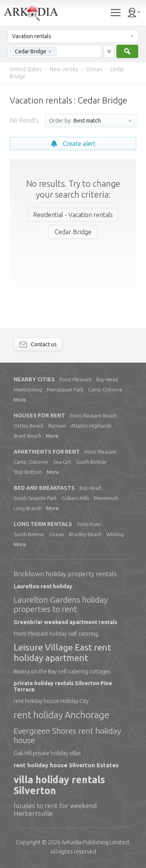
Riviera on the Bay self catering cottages (62, 672)
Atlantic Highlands (91, 426)
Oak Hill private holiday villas (47, 753)
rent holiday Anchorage (62, 715)
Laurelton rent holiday (43, 586)
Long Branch (28, 508)
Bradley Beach (85, 534)
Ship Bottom (28, 472)
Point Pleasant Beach (93, 416)
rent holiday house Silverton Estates (66, 765)
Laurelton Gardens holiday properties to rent (61, 604)
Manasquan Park (65, 389)
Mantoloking (28, 389)
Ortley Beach (29, 426)
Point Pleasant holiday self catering (56, 634)
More (20, 400)
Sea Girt (62, 462)
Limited (95, 842)
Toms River (89, 524)
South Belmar (91, 462)
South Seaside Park (35, 498)
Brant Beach (27, 436)
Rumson (57, 426)
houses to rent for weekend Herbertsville (55, 809)
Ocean (57, 534)
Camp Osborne (105, 389)
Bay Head (107, 379)
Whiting (115, 534)
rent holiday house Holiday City (51, 701)
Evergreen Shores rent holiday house (67, 735)
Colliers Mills (75, 498)
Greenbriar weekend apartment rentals (65, 622)
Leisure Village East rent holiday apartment (62, 652)
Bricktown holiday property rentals (65, 574)
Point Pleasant (76, 379)
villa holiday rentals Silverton (59, 785)
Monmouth (106, 498)
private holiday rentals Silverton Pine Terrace (63, 686)
